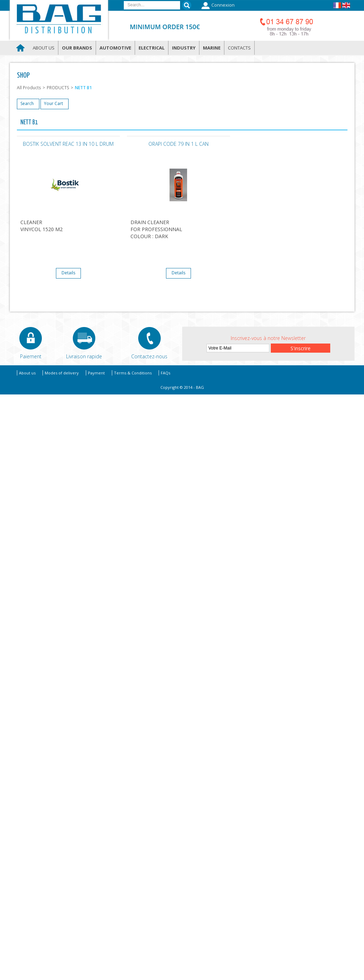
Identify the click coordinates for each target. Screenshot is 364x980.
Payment (96, 373)
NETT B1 (83, 88)
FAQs (165, 373)
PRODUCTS (58, 88)
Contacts (239, 48)
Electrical (152, 48)
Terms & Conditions (133, 373)
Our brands (77, 48)
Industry (184, 48)
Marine (212, 48)
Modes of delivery (62, 373)
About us (44, 48)
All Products (29, 88)
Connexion (217, 6)
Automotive (115, 48)
